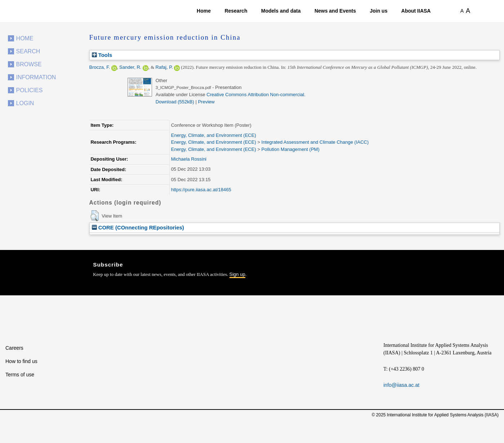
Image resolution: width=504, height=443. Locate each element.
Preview (206, 102)
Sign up (237, 274)
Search (28, 51)
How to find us (21, 361)
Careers (14, 348)
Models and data (281, 11)
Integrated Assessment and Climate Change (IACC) (315, 142)
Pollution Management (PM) (291, 149)
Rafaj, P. (164, 67)
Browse (29, 64)
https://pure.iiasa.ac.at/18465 (201, 190)
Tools (102, 55)
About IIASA (416, 11)
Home (204, 11)
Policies (30, 90)
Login (25, 103)
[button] (95, 216)
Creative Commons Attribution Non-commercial (255, 95)
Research (236, 11)
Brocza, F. (100, 67)
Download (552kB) (175, 102)
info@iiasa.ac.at (401, 385)
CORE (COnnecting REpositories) (138, 227)
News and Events (335, 11)
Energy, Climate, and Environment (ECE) (214, 135)
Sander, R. (130, 67)
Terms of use (20, 375)
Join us (378, 11)
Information (36, 77)
